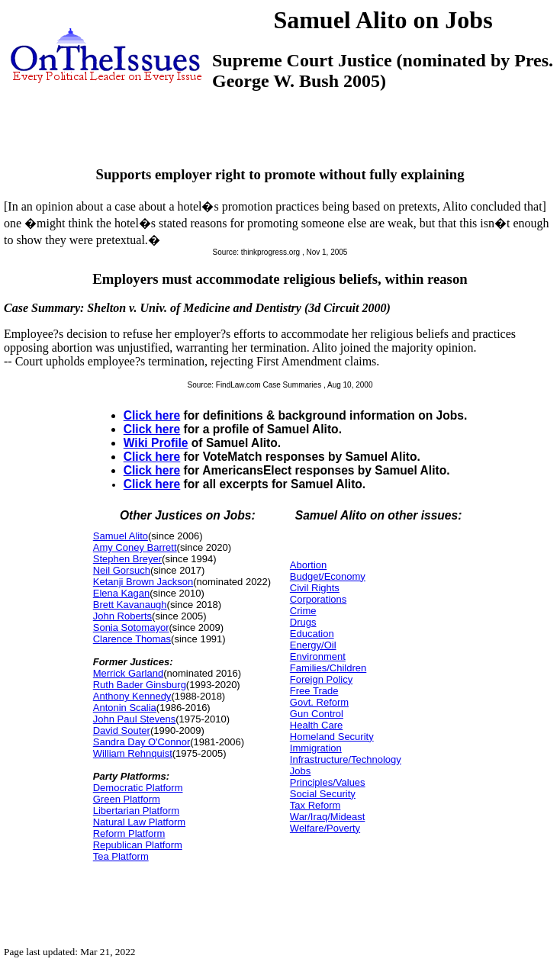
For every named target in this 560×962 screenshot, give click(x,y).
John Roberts (122, 616)
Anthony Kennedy (132, 696)
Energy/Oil (313, 645)
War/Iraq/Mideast (328, 817)
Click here (152, 415)
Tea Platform (121, 856)
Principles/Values (328, 782)
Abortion (308, 565)
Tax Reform (315, 805)
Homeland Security (332, 737)
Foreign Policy (321, 679)
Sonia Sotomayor (131, 627)
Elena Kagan (121, 593)
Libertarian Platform (136, 811)
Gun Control (317, 714)
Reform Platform (129, 833)
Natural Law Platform (139, 822)
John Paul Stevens (134, 719)
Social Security (323, 794)
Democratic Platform (138, 788)
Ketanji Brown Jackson (143, 582)
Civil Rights (315, 588)
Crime (303, 611)
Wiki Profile (156, 443)
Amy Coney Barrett (135, 547)
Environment (318, 656)
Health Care (316, 725)
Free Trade (314, 691)
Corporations (318, 599)
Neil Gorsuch (122, 570)
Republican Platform (138, 845)
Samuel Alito (121, 536)
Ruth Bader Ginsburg (140, 685)
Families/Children (328, 668)
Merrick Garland (128, 673)
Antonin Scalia (125, 708)
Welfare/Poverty (325, 828)
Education (312, 634)
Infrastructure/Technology (346, 759)
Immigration (316, 748)
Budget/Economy (328, 576)
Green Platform (127, 799)
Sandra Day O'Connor (142, 742)
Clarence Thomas (132, 639)
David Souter (122, 730)
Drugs (303, 622)
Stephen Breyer (127, 559)
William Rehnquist (133, 753)
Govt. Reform (319, 702)
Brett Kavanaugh (130, 605)
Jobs (300, 771)
